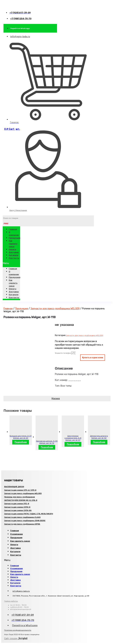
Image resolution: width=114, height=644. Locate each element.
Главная (13, 229)
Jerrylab (16, 638)
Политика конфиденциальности (18, 630)
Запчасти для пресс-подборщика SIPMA (22, 524)
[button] (11, 263)
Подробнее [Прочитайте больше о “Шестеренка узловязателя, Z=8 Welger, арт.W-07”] (73, 444)
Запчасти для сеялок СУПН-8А (18, 510)
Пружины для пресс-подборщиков (20, 497)
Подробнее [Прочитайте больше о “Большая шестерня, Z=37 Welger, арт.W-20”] (21, 442)
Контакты (14, 258)
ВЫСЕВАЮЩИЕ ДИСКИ (14, 487)
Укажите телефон (63, 353)
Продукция (14, 238)
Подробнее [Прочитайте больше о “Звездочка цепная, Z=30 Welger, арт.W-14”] (47, 447)
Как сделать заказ (13, 244)
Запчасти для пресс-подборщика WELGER (55, 309)
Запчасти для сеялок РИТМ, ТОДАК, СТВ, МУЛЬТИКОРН (29, 514)
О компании (14, 234)
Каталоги (14, 295)
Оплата (13, 289)
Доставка (14, 292)
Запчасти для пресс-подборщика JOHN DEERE (25, 521)
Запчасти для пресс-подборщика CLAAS (22, 517)
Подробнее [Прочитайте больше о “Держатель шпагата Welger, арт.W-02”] (99, 442)
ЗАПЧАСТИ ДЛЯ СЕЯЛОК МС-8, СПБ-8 (21, 500)
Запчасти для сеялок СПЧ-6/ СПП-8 (20, 490)
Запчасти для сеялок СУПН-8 (17, 507)
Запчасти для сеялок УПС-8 (17, 504)
